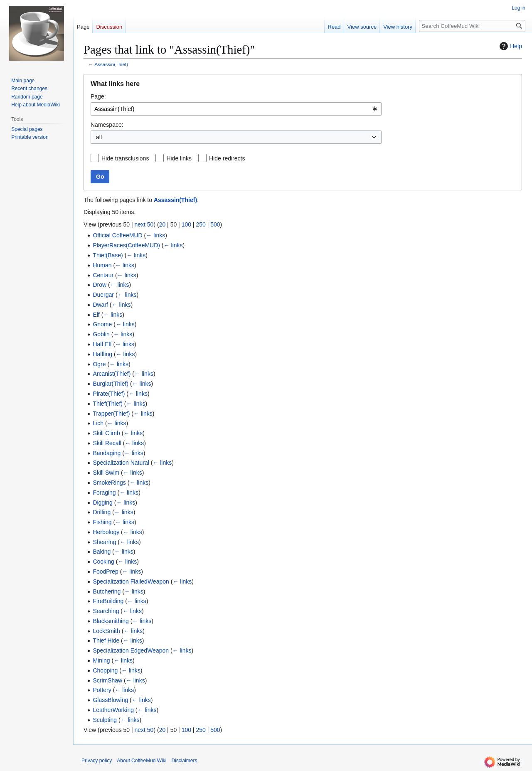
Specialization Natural (121, 463)
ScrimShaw (107, 680)
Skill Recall (107, 443)
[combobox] (236, 109)
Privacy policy (97, 761)
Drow (100, 285)
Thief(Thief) (108, 404)
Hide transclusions (125, 158)
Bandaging (107, 453)
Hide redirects (227, 158)
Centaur (103, 275)
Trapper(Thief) (111, 414)
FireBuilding (108, 601)
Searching (106, 611)
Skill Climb (106, 433)
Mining (101, 660)
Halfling (102, 354)
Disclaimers (185, 761)
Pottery (102, 690)
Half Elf (102, 344)
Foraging (104, 493)
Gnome (102, 324)
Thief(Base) (108, 255)
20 (163, 224)
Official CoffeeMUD (117, 235)
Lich (98, 423)
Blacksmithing (111, 621)
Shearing (104, 542)
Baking (102, 552)
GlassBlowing (110, 700)
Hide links (179, 158)
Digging (102, 503)
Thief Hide (106, 640)
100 (186, 224)
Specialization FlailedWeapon (131, 581)
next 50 (144, 224)
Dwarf (100, 305)
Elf (96, 315)
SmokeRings (109, 483)
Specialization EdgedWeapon (131, 650)
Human (102, 265)
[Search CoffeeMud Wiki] (472, 26)
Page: (98, 96)
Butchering (107, 591)
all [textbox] (99, 137)
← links (155, 235)
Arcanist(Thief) (112, 374)
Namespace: (107, 125)
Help (510, 46)
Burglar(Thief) (111, 384)
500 (215, 224)
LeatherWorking (113, 710)
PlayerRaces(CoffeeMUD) (126, 245)
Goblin (101, 334)
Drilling (102, 512)
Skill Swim (106, 473)
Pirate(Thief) (109, 394)
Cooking (103, 562)
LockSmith (106, 631)
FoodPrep (105, 571)
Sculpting (105, 720)
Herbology (106, 532)
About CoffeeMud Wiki (142, 761)
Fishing (102, 522)
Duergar (103, 295)
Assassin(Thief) (111, 64)
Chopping (105, 670)
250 (201, 224)
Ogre (99, 364)
